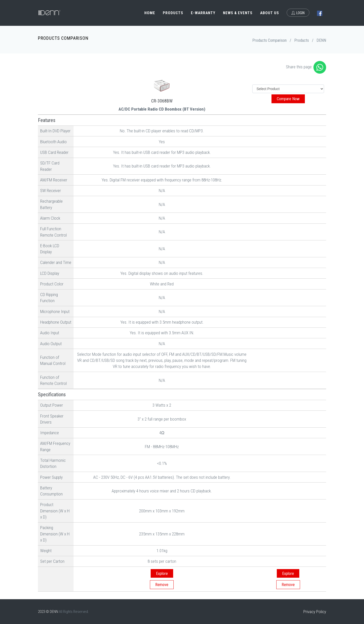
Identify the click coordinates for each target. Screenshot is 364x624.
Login (298, 13)
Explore (162, 574)
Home (150, 13)
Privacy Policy (315, 612)
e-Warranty (203, 13)
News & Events (238, 13)
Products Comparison (269, 40)
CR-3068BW (162, 101)
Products (173, 13)
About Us (270, 13)
